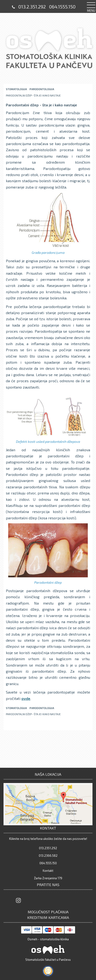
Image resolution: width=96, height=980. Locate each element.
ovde (26, 698)
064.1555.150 (62, 7)
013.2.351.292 (32, 7)
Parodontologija (42, 89)
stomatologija (16, 89)
